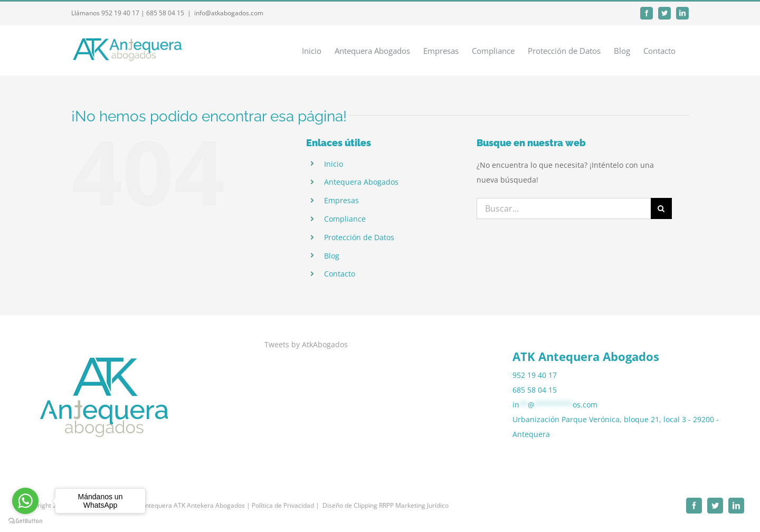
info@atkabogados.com (229, 13)
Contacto (340, 274)
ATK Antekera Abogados (209, 505)
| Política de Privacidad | (283, 505)
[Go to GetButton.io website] (25, 521)
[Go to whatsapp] (25, 501)
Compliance (345, 219)
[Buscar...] (564, 208)
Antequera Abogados (361, 182)
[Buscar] (661, 208)
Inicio (334, 164)
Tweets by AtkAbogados (306, 344)
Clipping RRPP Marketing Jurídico (401, 505)
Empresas (341, 200)
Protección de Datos (359, 237)
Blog (332, 256)
